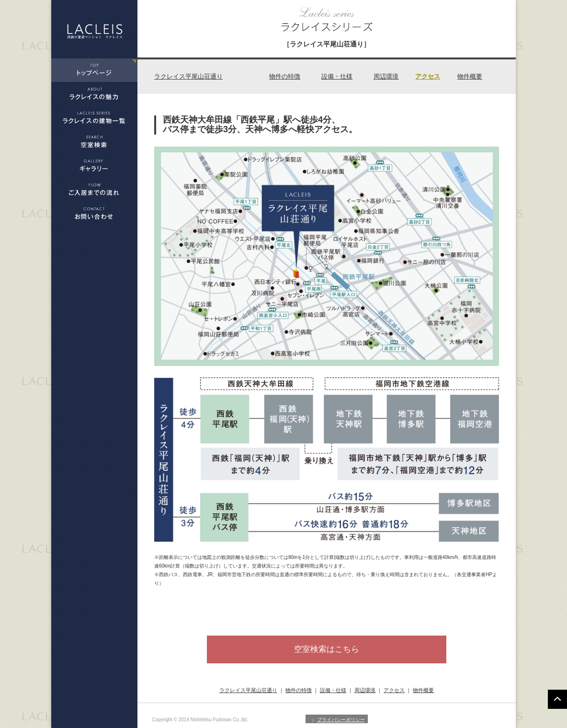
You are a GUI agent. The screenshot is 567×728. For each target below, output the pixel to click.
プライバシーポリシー (341, 720)
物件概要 (470, 76)
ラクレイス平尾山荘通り (188, 76)
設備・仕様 (337, 76)
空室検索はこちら (327, 649)
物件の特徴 (285, 76)
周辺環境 (386, 76)
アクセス (428, 76)
